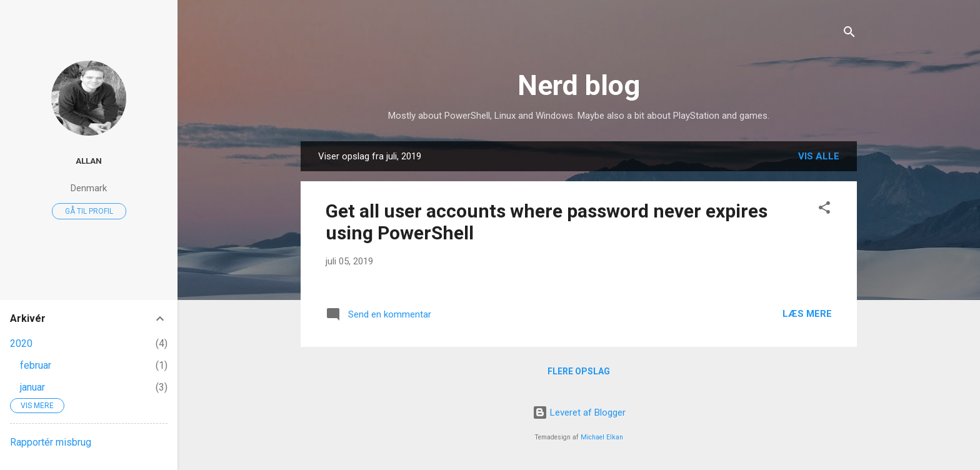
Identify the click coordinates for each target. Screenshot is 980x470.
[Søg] (849, 34)
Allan (89, 161)
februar (36, 365)
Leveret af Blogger (579, 412)
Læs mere (807, 314)
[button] (824, 210)
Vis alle (819, 156)
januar (32, 387)
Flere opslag (579, 371)
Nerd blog (579, 85)
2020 (21, 343)
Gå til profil (89, 211)
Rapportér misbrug (51, 442)
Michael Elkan (602, 437)
